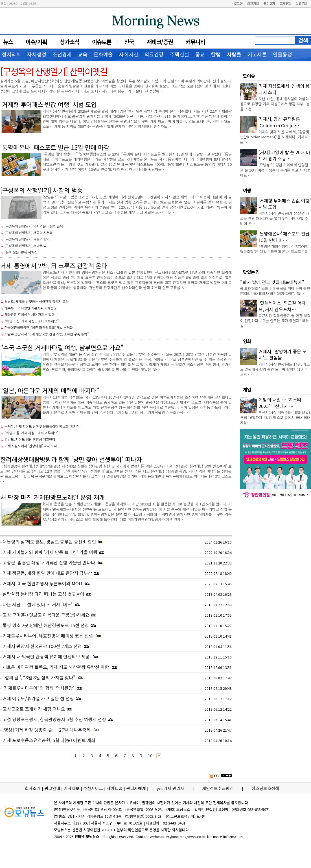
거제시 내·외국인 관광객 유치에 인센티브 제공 (47, 657)
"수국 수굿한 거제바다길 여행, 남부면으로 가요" (62, 347)
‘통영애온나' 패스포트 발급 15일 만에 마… (284, 237)
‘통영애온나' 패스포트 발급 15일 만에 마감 (55, 147)
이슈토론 (102, 42)
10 (150, 755)
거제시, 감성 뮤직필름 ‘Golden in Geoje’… (279, 122)
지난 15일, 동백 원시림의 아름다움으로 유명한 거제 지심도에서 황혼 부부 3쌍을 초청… (275, 104)
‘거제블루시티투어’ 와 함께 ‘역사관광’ (39, 688)
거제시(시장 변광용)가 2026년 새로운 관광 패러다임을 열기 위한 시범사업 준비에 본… (275, 218)
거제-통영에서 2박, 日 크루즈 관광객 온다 (54, 265)
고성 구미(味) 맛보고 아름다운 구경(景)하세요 (46, 615)
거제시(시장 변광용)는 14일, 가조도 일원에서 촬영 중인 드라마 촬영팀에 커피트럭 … (275, 369)
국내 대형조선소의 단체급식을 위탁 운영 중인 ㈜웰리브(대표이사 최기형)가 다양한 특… (275, 291)
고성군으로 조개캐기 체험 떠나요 (34, 709)
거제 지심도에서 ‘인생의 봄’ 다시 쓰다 (31, 446)
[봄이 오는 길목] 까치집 (21, 252)
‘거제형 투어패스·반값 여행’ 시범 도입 (49, 104)
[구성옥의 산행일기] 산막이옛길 (54, 71)
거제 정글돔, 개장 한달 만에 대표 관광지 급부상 (47, 573)
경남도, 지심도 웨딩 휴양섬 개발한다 (30, 439)
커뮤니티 (195, 42)
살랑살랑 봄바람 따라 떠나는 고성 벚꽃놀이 (43, 594)
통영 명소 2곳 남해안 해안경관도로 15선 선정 (46, 625)
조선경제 (62, 54)
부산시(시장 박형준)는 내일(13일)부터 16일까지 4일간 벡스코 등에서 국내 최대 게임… (275, 417)
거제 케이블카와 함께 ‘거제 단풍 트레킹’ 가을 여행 (50, 552)
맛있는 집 (251, 272)
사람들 (234, 54)
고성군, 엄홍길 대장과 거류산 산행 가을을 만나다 (49, 562)
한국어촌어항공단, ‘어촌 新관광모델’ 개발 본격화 (39, 327)
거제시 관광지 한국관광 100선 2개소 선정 (42, 646)
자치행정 (37, 54)
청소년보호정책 (265, 788)
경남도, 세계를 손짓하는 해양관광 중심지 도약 (37, 301)
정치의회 (11, 54)
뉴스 (8, 42)
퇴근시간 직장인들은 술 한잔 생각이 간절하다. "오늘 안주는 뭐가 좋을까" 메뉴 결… (275, 321)
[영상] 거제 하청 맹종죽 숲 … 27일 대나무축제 (47, 730)
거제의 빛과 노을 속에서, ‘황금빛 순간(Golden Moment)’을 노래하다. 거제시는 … (275, 137)
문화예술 (103, 54)
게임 (247, 389)
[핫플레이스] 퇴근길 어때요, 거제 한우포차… (282, 306)
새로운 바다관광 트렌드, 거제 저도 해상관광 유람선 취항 (56, 667)
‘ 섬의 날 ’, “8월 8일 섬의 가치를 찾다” (40, 677)
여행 (247, 190)
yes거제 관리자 (171, 788)
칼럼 (216, 54)
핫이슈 (249, 76)
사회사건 (129, 54)
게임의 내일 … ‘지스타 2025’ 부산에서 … (280, 403)
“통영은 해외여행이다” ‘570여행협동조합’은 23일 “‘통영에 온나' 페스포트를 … (274, 251)
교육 (83, 54)
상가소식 (69, 42)
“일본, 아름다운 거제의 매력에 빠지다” (50, 390)
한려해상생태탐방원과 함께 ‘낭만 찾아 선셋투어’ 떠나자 (71, 459)
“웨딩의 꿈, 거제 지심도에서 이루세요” (32, 321)
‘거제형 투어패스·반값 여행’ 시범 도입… (285, 204)
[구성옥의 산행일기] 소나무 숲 (26, 246)
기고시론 (257, 54)
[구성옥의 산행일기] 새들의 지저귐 (29, 233)
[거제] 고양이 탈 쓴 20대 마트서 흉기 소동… (284, 155)
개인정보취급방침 (218, 788)
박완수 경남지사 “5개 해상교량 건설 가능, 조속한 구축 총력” (47, 334)
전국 (129, 42)
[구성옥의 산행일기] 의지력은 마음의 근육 (34, 226)
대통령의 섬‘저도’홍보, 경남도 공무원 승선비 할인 (49, 542)
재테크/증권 (160, 42)
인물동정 (282, 54)
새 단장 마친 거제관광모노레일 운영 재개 (52, 497)
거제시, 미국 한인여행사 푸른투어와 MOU (43, 583)
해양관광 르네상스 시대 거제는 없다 (29, 314)
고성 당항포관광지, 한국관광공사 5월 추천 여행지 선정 (54, 719)
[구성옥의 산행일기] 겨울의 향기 (27, 239)
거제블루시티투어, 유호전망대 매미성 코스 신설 (48, 636)
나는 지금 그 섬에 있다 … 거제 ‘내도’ (38, 604)
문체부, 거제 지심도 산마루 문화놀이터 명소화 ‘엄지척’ (42, 426)
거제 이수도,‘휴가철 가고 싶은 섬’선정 (38, 698)
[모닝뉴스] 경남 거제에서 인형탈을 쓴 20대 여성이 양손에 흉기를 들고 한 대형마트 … (275, 170)
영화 (247, 341)
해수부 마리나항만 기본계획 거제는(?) (31, 308)
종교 (200, 54)
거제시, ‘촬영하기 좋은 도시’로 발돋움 (282, 354)
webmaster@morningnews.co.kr (178, 837)
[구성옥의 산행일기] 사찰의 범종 (41, 190)
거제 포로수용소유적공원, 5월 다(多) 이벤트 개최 (49, 740)
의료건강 (154, 54)
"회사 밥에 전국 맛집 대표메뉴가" (272, 282)
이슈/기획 (36, 42)
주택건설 (179, 54)
